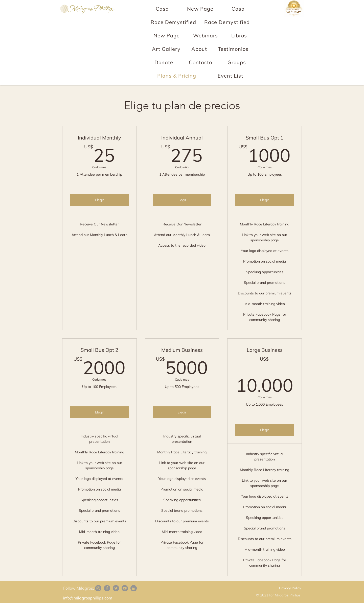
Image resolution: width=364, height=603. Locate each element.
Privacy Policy (290, 588)
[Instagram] (98, 588)
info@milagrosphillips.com (88, 598)
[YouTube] (125, 588)
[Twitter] (116, 588)
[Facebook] (107, 588)
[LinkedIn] (134, 588)
